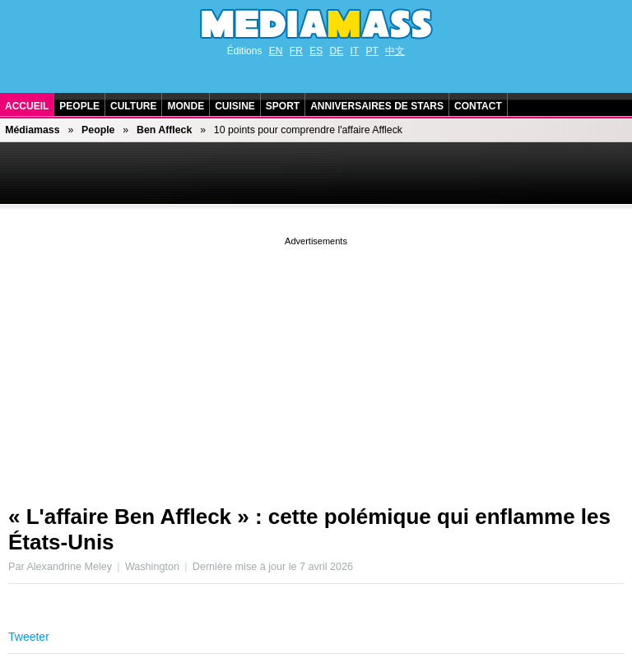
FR (296, 51)
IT (355, 51)
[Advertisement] (316, 364)
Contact (478, 106)
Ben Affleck (164, 130)
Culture (133, 106)
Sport (283, 106)
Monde (186, 106)
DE (337, 51)
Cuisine (235, 106)
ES (316, 51)
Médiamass (32, 130)
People (79, 106)
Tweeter (29, 637)
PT (372, 51)
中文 (395, 51)
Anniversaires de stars (377, 106)
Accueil (27, 106)
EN (276, 51)
